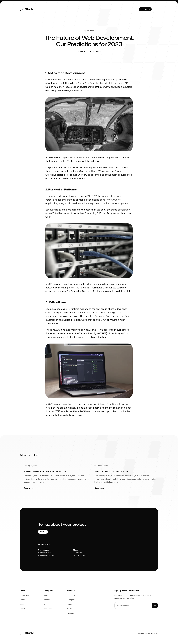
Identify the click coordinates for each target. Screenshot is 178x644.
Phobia (23, 605)
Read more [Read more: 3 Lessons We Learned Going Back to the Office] (31, 488)
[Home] (27, 9)
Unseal (23, 600)
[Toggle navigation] (157, 9)
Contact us (48, 609)
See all (23, 609)
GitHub (70, 609)
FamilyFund (24, 596)
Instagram (71, 600)
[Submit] (155, 606)
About (46, 596)
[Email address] (136, 606)
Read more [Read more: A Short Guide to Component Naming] (101, 489)
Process (47, 600)
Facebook (71, 596)
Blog (45, 605)
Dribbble (70, 614)
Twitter (70, 605)
